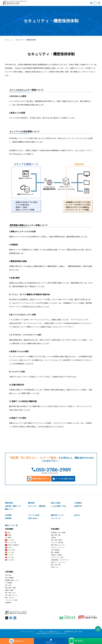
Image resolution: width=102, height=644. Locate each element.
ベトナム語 (9, 540)
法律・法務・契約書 (56, 540)
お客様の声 (78, 506)
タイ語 (8, 547)
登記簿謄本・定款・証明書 (58, 532)
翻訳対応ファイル (57, 515)
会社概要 (8, 515)
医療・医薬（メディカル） (58, 545)
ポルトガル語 (10, 550)
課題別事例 (9, 503)
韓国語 (8, 537)
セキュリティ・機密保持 (37, 506)
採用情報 (8, 518)
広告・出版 (8, 585)
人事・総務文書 (55, 550)
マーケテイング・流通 (11, 600)
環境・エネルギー (10, 597)
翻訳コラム (9, 509)
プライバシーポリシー (27, 631)
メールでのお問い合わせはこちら (51, 642)
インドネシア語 (11, 542)
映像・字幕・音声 (56, 565)
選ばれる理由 (56, 503)
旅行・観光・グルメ (10, 592)
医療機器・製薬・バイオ (12, 580)
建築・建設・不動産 (10, 587)
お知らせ (77, 515)
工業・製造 (8, 575)
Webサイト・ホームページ (58, 562)
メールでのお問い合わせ (65, 479)
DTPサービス (55, 567)
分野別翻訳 (9, 571)
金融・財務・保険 (56, 535)
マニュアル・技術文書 (57, 542)
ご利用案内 (78, 503)
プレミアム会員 (34, 515)
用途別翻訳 (55, 529)
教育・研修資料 (55, 552)
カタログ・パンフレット (58, 547)
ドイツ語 (9, 555)
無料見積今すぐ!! (39, 479)
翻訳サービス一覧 (11, 525)
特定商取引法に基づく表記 (73, 631)
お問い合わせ (33, 518)
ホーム (7, 40)
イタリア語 (9, 560)
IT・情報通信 (9, 582)
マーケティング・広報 (57, 557)
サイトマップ (56, 518)
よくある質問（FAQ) (59, 506)
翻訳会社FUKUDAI (48, 633)
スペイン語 (9, 552)
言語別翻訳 (9, 529)
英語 (8, 532)
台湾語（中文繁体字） (12, 545)
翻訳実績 (31, 503)
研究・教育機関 (9, 577)
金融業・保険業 (9, 590)
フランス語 (9, 557)
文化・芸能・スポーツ (11, 595)
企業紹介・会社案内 (56, 555)
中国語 (8, 535)
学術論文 (53, 537)
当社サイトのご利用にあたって (50, 631)
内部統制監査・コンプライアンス (60, 560)
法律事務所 (8, 602)
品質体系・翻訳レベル (13, 506)
